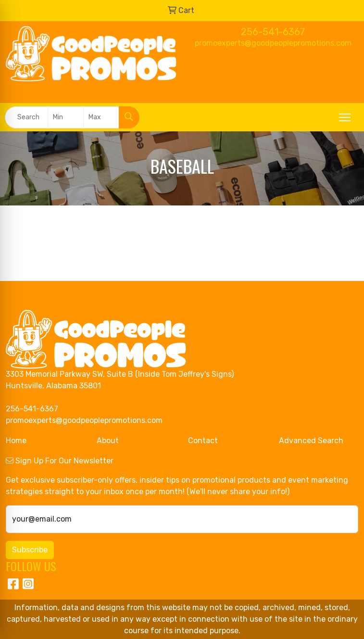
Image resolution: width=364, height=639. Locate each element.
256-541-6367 (273, 32)
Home (16, 441)
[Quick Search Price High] (101, 117)
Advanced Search (311, 441)
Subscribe (30, 550)
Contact (203, 441)
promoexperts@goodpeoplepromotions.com (273, 43)
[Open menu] (345, 117)
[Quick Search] (26, 117)
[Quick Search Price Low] (66, 117)
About (108, 441)
